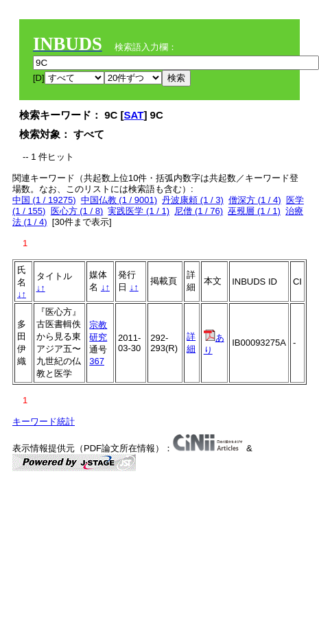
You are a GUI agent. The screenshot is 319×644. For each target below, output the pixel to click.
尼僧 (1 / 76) (199, 211)
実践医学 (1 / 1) (139, 211)
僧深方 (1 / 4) (255, 200)
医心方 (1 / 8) (77, 211)
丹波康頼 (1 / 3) (193, 200)
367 (97, 361)
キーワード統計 (44, 421)
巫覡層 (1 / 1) (254, 211)
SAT (134, 115)
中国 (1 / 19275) (44, 200)
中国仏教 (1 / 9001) (119, 200)
